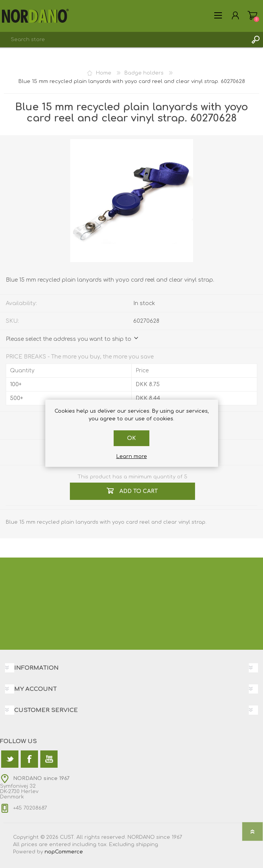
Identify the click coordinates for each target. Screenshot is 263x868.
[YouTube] (49, 759)
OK (131, 438)
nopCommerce (64, 852)
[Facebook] (29, 759)
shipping (147, 845)
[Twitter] (10, 759)
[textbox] (124, 40)
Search (255, 40)
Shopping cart (252, 15)
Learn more (132, 456)
